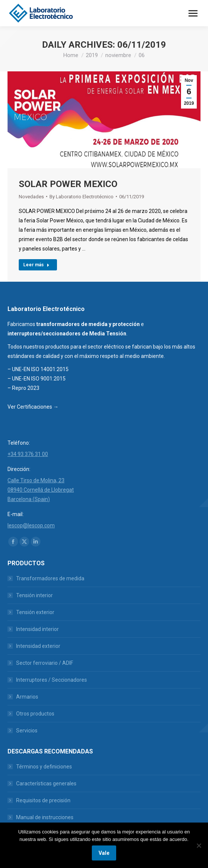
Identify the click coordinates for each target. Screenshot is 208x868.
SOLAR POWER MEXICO (68, 184)
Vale (104, 853)
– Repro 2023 (23, 388)
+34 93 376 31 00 (28, 454)
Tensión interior (34, 595)
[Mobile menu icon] (193, 13)
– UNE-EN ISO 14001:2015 (38, 369)
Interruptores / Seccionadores (52, 680)
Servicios (27, 731)
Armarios (27, 697)
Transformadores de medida (50, 578)
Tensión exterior (35, 612)
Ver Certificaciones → (33, 407)
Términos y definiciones (44, 767)
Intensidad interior (37, 629)
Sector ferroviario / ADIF (45, 663)
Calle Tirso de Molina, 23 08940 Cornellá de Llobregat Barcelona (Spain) (41, 490)
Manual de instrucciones (45, 817)
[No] (199, 845)
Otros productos (35, 714)
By (82, 197)
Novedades (31, 197)
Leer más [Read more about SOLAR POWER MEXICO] (36, 265)
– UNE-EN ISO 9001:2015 (37, 379)
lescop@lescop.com (31, 525)
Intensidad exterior (38, 646)
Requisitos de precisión (43, 800)
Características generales (46, 783)
